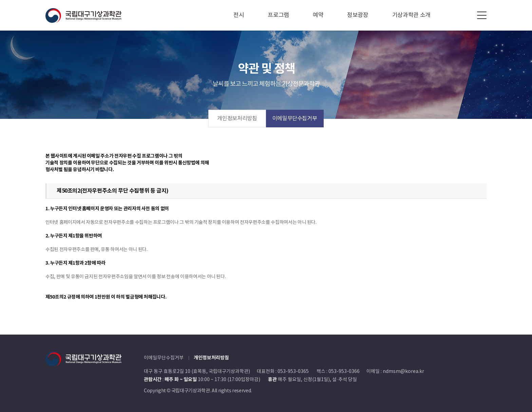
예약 (318, 15)
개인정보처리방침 (237, 119)
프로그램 (278, 15)
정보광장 (358, 15)
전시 (239, 15)
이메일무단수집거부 (295, 119)
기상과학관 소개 (411, 15)
